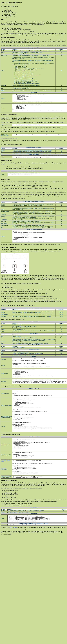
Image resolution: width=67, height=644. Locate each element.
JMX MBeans (13, 528)
